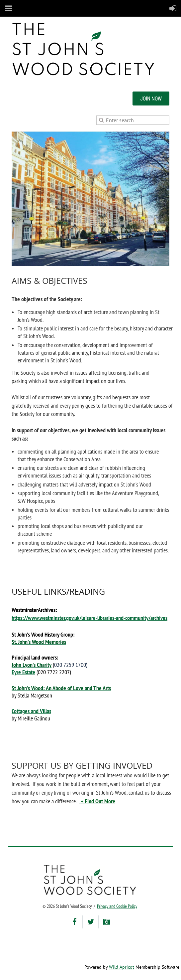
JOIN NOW (151, 98)
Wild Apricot (122, 967)
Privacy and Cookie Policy (117, 906)
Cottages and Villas (31, 711)
